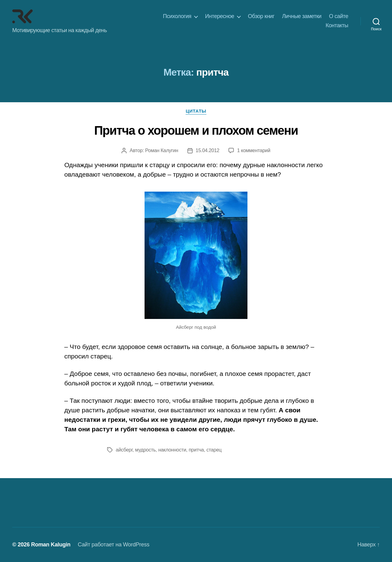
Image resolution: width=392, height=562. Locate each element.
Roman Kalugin (51, 545)
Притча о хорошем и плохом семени (196, 130)
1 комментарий (254, 150)
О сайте (339, 16)
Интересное (220, 16)
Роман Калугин (162, 150)
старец (214, 450)
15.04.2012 (207, 150)
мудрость (145, 450)
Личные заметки (302, 16)
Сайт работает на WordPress (114, 545)
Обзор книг (261, 16)
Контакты (337, 25)
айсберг (124, 450)
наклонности (172, 450)
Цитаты (196, 111)
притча (196, 450)
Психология (177, 16)
